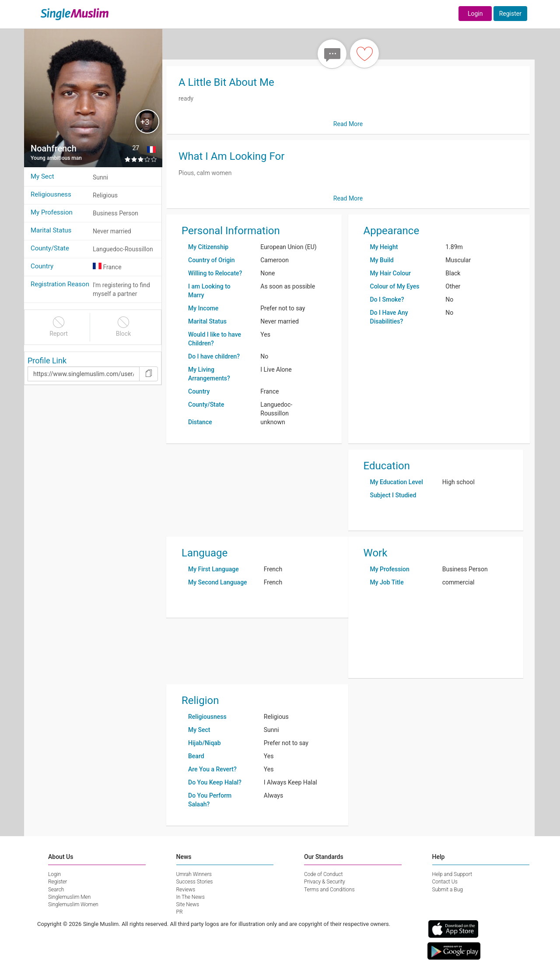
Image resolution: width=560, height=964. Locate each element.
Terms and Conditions (329, 890)
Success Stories (195, 882)
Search (56, 890)
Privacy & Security (325, 882)
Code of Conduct (323, 874)
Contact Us (445, 882)
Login (475, 14)
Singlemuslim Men (69, 897)
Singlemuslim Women (73, 904)
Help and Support (452, 874)
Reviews (186, 890)
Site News (188, 904)
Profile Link (47, 361)
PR (180, 912)
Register (510, 14)
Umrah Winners (194, 874)
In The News (191, 897)
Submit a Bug (448, 890)
